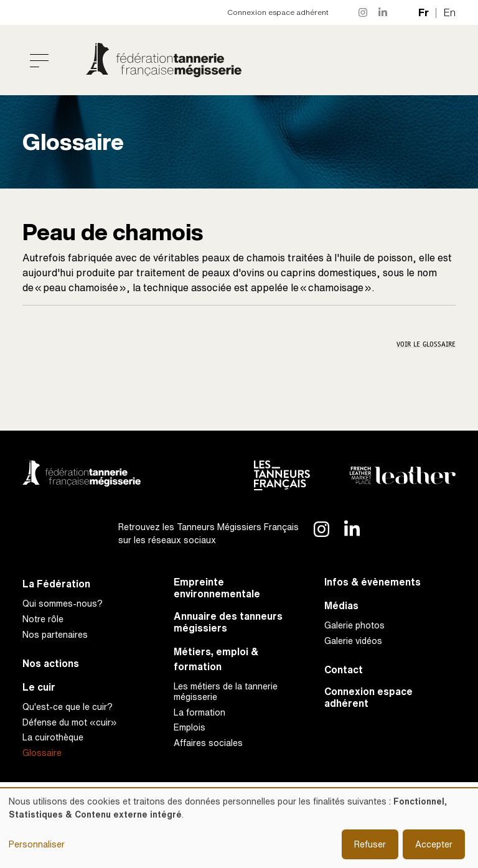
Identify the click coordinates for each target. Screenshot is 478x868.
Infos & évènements (373, 582)
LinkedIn (383, 12)
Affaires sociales (208, 743)
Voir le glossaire (426, 344)
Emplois (190, 727)
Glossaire (42, 753)
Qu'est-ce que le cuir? (68, 707)
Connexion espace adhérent (278, 12)
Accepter (434, 844)
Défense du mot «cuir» (70, 722)
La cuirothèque (53, 737)
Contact (344, 670)
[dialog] (239, 828)
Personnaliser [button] (37, 844)
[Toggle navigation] (39, 60)
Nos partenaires (55, 634)
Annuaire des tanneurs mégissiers (228, 622)
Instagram (363, 12)
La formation (199, 712)
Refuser (370, 844)
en (450, 12)
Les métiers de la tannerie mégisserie (226, 691)
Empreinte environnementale (217, 588)
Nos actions (51, 664)
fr (424, 12)
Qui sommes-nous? (63, 603)
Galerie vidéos (353, 641)
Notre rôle (43, 619)
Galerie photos (354, 625)
